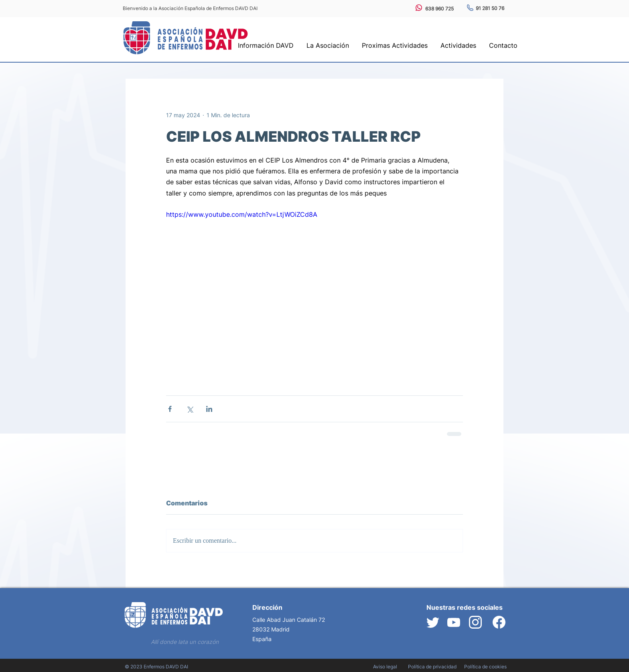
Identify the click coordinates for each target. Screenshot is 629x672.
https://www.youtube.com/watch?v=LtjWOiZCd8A (242, 214)
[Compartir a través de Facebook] (170, 409)
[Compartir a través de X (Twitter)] (190, 409)
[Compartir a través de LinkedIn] (209, 409)
